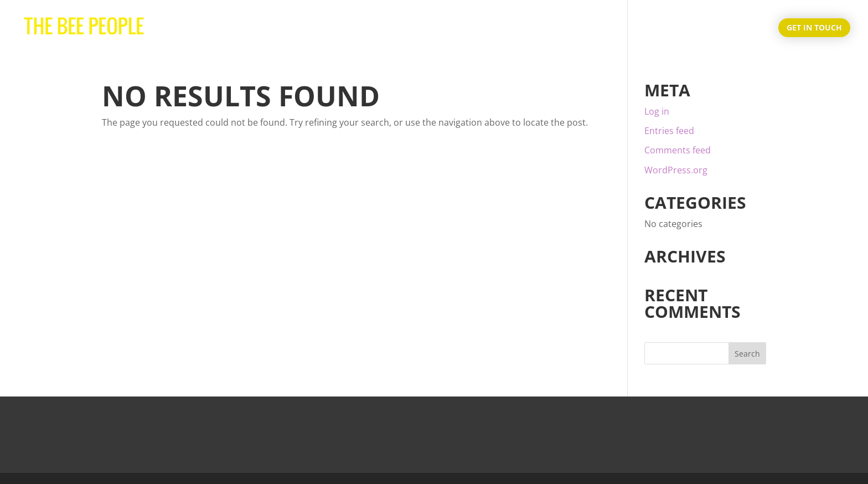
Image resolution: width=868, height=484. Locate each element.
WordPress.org (676, 170)
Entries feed (669, 131)
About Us (688, 28)
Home (642, 28)
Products (743, 28)
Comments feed (678, 150)
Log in (657, 111)
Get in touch (814, 27)
